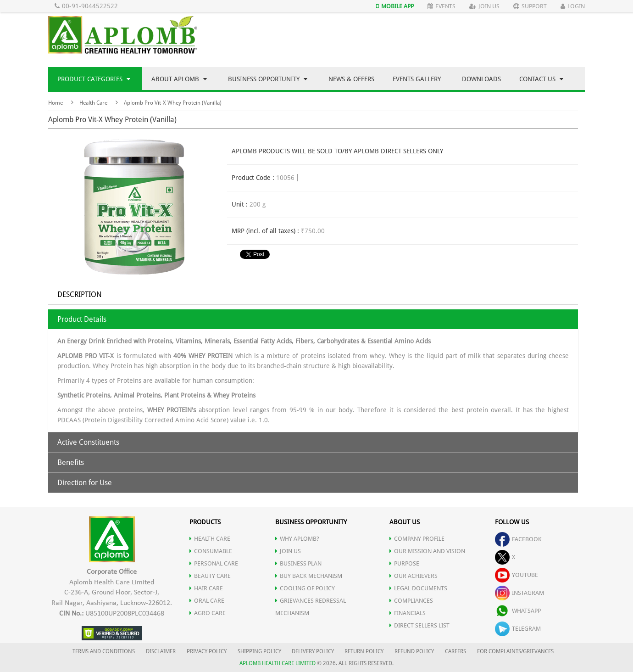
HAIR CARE (206, 588)
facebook (518, 539)
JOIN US (288, 551)
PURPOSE (404, 563)
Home (56, 103)
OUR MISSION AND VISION (427, 551)
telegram (518, 629)
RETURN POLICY (364, 651)
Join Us (484, 6)
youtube (516, 575)
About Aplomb (179, 79)
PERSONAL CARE (214, 563)
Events (441, 6)
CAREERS (455, 651)
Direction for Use (85, 483)
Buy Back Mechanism (309, 576)
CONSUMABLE (211, 551)
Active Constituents (88, 442)
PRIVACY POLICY (207, 651)
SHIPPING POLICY (260, 651)
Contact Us (541, 79)
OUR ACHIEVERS (414, 576)
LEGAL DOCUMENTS (418, 588)
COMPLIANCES (411, 601)
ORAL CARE (207, 601)
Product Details (82, 319)
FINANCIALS (408, 613)
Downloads (481, 79)
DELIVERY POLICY (313, 651)
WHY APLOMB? (297, 539)
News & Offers (351, 79)
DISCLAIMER (161, 651)
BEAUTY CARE (210, 576)
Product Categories (94, 79)
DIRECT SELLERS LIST (419, 625)
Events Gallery (417, 79)
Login (573, 6)
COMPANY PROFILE (417, 539)
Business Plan (298, 563)
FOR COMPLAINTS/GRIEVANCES (515, 651)
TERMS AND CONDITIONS (104, 651)
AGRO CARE (208, 613)
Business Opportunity (268, 79)
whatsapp (518, 611)
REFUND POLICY (414, 651)
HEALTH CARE (210, 539)
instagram (519, 593)
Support (530, 6)
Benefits (71, 462)
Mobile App (395, 6)
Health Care (93, 103)
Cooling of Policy (305, 588)
